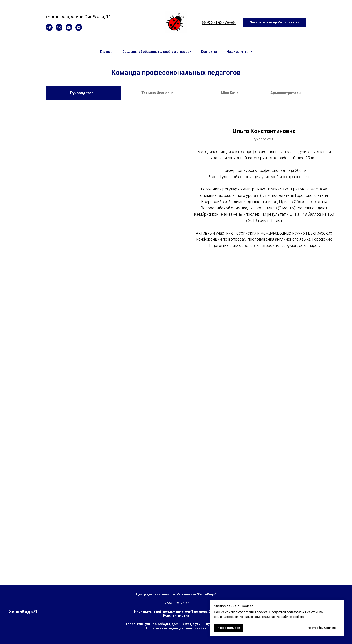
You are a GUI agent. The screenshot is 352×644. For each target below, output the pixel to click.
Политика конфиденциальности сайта (176, 628)
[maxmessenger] (79, 30)
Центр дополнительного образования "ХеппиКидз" (176, 594)
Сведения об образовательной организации (157, 52)
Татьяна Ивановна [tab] (157, 93)
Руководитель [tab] (83, 93)
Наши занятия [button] (238, 52)
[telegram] (49, 30)
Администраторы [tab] (286, 93)
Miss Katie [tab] (230, 93)
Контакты (209, 52)
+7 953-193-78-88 (176, 603)
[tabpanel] (176, 188)
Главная (106, 52)
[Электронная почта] (69, 30)
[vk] (59, 30)
